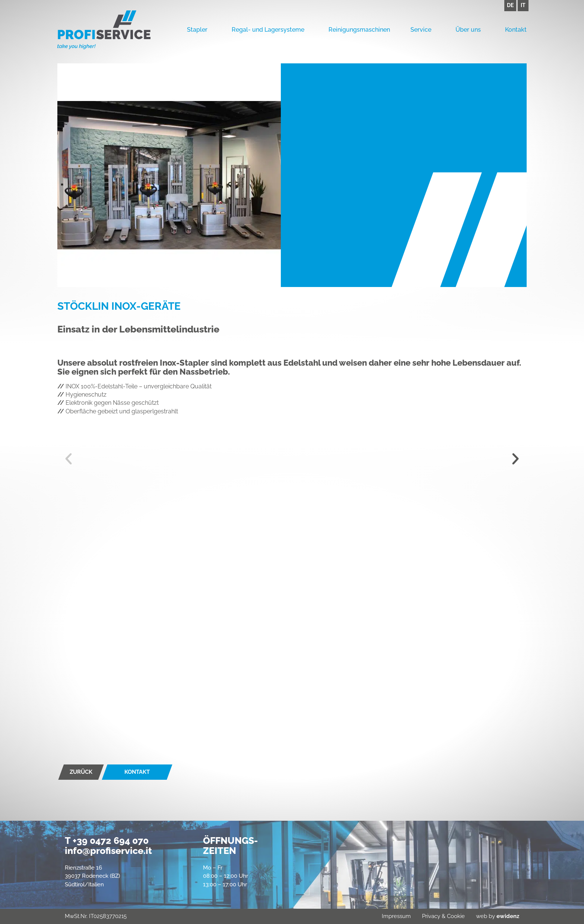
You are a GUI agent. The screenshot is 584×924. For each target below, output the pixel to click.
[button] (69, 459)
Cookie (456, 916)
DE (510, 5)
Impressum (396, 916)
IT (523, 5)
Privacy (431, 916)
